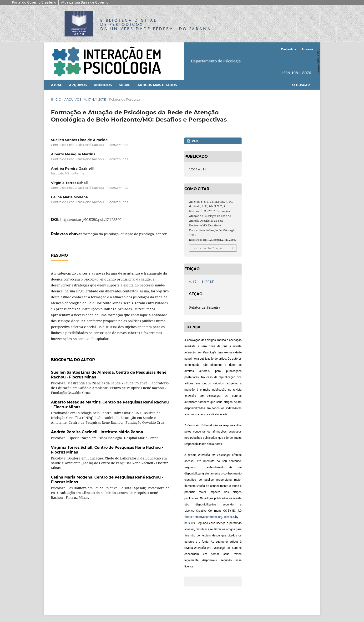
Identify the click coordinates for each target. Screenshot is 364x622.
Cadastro (288, 49)
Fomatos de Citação (208, 248)
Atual (56, 85)
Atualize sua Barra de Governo (85, 2)
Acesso (307, 49)
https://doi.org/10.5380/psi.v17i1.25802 (91, 220)
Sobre (125, 85)
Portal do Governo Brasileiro (34, 2)
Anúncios (103, 85)
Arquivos (78, 85)
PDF (195, 141)
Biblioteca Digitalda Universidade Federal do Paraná (156, 24)
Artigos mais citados (157, 85)
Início (56, 99)
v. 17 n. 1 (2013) (95, 99)
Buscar (301, 85)
